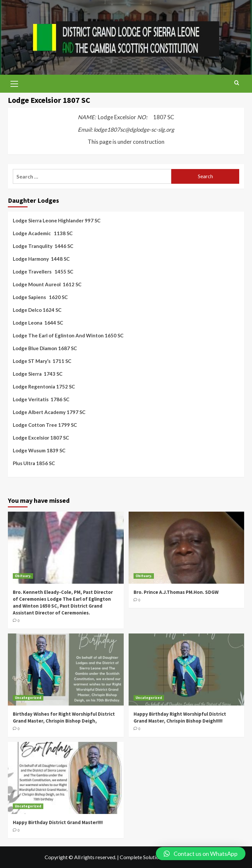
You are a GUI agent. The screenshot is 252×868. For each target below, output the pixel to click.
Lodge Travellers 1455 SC (43, 272)
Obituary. (23, 576)
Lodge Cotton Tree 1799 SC (45, 425)
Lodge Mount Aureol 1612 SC (47, 284)
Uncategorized (28, 698)
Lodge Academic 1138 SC (43, 233)
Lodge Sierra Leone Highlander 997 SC (57, 220)
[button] (201, 854)
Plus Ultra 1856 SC (34, 463)
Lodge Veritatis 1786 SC (41, 399)
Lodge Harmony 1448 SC (41, 259)
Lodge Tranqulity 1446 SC (43, 246)
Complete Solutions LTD (147, 857)
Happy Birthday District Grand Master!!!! (58, 822)
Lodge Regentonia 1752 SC (44, 387)
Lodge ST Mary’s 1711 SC (42, 361)
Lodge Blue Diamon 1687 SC (45, 348)
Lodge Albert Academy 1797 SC (49, 412)
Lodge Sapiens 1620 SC (40, 297)
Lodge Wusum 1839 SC (39, 450)
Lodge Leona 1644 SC (38, 323)
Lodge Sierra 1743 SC (38, 374)
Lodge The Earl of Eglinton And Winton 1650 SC (68, 335)
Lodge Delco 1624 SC (37, 310)
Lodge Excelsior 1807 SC (41, 438)
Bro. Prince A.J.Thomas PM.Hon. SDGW (176, 592)
